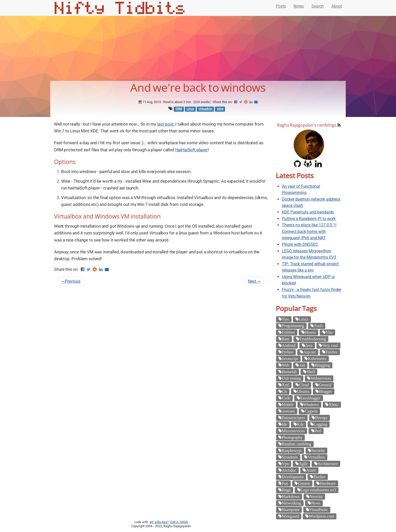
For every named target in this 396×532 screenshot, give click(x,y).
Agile (303, 464)
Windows (311, 404)
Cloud (304, 385)
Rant (286, 339)
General (325, 385)
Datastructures (293, 418)
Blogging (323, 365)
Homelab (289, 372)
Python (288, 352)
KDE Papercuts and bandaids (308, 212)
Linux (190, 109)
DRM (179, 109)
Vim (329, 332)
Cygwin (311, 411)
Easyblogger (310, 398)
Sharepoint (291, 510)
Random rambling (296, 444)
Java (309, 345)
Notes (299, 6)
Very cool (330, 345)
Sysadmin (290, 457)
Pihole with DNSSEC (300, 244)
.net (302, 365)
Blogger (326, 391)
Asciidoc (289, 470)
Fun (285, 483)
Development (293, 477)
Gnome (304, 483)
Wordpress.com (321, 516)
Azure (311, 470)
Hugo (286, 490)
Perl (318, 431)
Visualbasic (319, 510)
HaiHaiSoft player (192, 150)
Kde (300, 424)
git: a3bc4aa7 (159, 522)
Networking (291, 503)
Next (254, 281)
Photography (292, 437)
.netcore (288, 411)
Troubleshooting (313, 339)
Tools (318, 326)
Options (65, 162)
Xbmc (333, 404)
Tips (285, 319)
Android (289, 345)
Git (284, 391)
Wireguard (290, 516)
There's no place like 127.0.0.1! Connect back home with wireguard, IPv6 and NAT (309, 231)
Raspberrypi (292, 450)
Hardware (328, 483)
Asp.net (310, 352)
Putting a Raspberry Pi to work (309, 219)
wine (220, 109)
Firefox (331, 352)
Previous (71, 281)
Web (286, 365)
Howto (310, 332)
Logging (320, 424)
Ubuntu (303, 391)
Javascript (290, 358)
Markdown (291, 496)
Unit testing (291, 378)
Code (286, 398)
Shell (311, 372)
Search (318, 6)
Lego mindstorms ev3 (318, 490)
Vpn (285, 464)
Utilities (288, 332)
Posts (281, 6)
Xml (285, 385)
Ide (284, 424)
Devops (321, 418)
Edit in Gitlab (179, 522)
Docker (319, 477)
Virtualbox (316, 457)
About (337, 6)
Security (318, 450)
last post (165, 124)
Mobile (288, 404)
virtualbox (205, 109)
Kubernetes (317, 358)
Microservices (293, 431)
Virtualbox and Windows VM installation (107, 216)
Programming (293, 326)
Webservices (321, 378)
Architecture (328, 464)
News (316, 503)
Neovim (316, 496)
